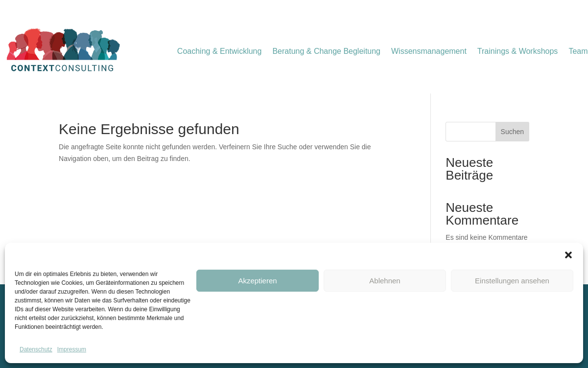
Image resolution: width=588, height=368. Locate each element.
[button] (568, 255)
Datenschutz (36, 349)
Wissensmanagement (429, 52)
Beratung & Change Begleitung (326, 52)
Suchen (512, 132)
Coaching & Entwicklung (220, 52)
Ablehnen (385, 281)
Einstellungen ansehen (512, 281)
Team (578, 52)
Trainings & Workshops (518, 52)
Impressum (72, 349)
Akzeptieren (257, 281)
